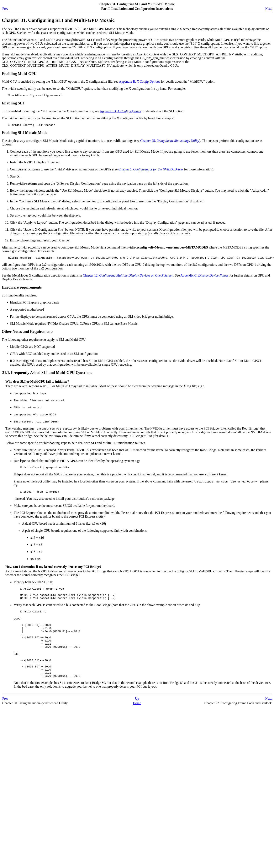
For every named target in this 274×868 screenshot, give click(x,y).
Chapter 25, (170, 142)
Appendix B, (139, 81)
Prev (5, 9)
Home (137, 718)
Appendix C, (205, 277)
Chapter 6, (151, 171)
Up (137, 713)
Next (268, 9)
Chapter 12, (128, 277)
